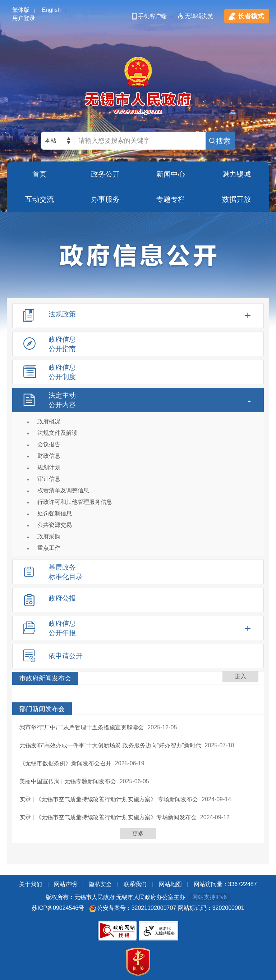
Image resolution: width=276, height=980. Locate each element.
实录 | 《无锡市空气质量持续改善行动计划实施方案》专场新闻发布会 (108, 817)
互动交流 (40, 199)
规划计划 (49, 467)
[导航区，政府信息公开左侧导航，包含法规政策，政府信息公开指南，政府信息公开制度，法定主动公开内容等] (138, 488)
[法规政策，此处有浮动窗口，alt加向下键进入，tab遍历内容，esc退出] (138, 316)
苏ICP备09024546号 (58, 908)
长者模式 (251, 16)
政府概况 (49, 421)
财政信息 (49, 456)
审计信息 (49, 479)
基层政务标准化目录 (66, 572)
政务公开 (105, 174)
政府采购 (49, 536)
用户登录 (24, 18)
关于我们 (31, 884)
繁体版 (21, 10)
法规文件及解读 (57, 433)
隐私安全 (100, 884)
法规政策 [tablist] (62, 314)
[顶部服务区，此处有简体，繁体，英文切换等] (138, 11)
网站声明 (65, 884)
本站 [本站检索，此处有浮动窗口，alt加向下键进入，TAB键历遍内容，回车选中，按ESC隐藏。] (51, 140)
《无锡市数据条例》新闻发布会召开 (65, 763)
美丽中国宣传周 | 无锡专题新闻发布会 (68, 781)
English (51, 10)
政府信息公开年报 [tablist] (62, 628)
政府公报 (62, 598)
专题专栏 (171, 199)
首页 (40, 174)
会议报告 (49, 444)
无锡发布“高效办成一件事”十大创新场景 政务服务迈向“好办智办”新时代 (110, 745)
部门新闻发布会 (42, 709)
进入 (240, 676)
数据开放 (236, 199)
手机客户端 (152, 16)
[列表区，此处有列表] (138, 757)
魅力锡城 (236, 174)
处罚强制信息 (55, 513)
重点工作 (49, 548)
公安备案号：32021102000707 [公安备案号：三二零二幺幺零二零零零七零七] (137, 908)
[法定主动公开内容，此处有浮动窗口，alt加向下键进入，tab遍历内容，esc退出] (138, 472)
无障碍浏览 (199, 16)
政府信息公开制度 (62, 372)
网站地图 (170, 884)
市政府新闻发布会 (45, 678)
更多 (138, 833)
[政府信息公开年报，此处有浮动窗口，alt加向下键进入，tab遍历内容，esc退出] (138, 628)
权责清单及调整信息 (63, 490)
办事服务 (105, 199)
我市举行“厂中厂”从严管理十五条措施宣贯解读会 (82, 727)
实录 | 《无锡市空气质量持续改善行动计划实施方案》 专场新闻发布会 (109, 799)
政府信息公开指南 (62, 344)
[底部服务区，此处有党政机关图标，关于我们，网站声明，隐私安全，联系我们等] (138, 929)
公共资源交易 (55, 525)
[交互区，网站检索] (138, 141)
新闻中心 (171, 174)
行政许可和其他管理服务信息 (75, 502)
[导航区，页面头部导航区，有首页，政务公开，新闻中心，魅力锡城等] (138, 187)
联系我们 (135, 884)
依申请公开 (66, 656)
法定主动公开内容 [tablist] (62, 400)
